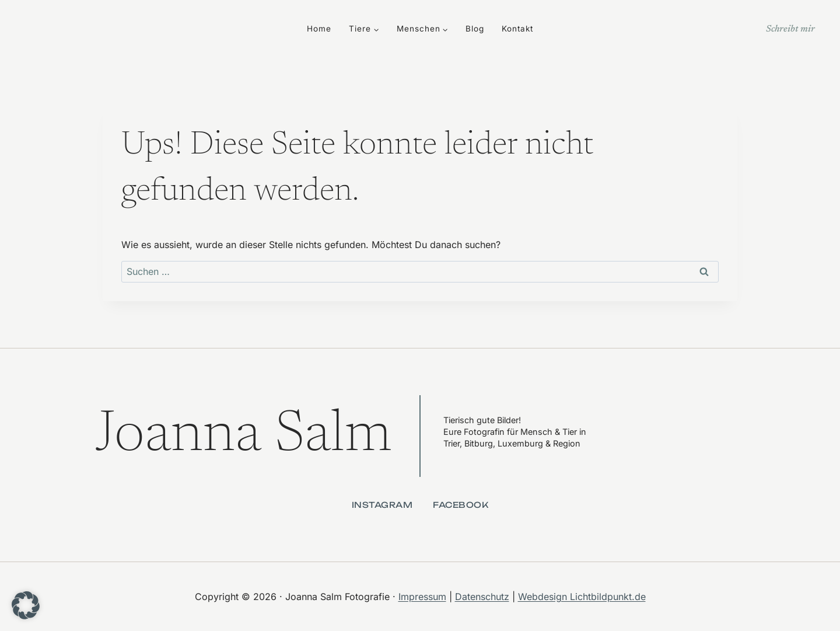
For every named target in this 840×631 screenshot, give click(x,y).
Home (319, 29)
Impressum (422, 597)
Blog (475, 29)
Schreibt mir (790, 29)
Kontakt (517, 29)
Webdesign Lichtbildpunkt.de (582, 597)
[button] (26, 605)
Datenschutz (482, 597)
